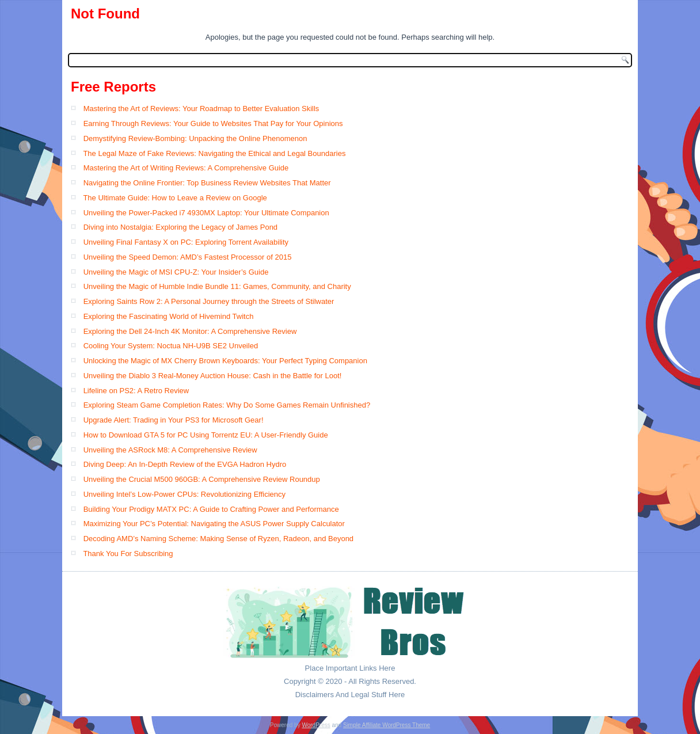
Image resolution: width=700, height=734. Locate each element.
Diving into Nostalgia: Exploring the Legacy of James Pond (180, 227)
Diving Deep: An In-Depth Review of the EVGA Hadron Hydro (185, 464)
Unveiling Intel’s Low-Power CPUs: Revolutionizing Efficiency (184, 494)
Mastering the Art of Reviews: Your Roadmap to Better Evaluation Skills (201, 109)
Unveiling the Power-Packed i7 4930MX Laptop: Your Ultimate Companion (206, 213)
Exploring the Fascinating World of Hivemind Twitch (169, 316)
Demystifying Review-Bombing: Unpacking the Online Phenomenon (195, 138)
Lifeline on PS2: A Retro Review (136, 391)
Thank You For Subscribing (128, 554)
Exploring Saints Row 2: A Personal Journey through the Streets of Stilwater (209, 301)
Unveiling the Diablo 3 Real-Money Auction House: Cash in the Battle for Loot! (213, 376)
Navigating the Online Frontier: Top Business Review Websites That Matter (207, 183)
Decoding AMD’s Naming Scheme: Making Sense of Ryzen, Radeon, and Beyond (218, 539)
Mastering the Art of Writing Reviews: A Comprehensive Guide (186, 168)
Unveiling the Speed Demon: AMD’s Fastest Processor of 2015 (188, 257)
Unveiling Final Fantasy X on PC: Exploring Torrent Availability (186, 242)
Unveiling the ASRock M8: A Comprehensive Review (170, 450)
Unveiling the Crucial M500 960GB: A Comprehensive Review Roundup (202, 479)
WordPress (316, 725)
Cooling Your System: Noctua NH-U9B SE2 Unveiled (171, 346)
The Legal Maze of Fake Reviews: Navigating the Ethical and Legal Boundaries (214, 153)
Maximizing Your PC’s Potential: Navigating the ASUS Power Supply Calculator (214, 524)
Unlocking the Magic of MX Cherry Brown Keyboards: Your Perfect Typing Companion (225, 361)
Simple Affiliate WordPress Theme (387, 725)
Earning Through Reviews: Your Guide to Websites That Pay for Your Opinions (213, 123)
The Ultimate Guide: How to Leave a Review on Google (175, 198)
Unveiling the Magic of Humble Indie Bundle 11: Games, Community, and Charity (217, 286)
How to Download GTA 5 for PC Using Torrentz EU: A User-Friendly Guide (206, 435)
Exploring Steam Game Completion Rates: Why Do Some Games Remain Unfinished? (227, 405)
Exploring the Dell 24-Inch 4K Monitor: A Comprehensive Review (190, 331)
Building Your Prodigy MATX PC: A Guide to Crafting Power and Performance (211, 509)
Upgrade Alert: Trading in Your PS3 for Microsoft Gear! (174, 420)
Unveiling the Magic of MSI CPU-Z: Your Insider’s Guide (176, 272)
